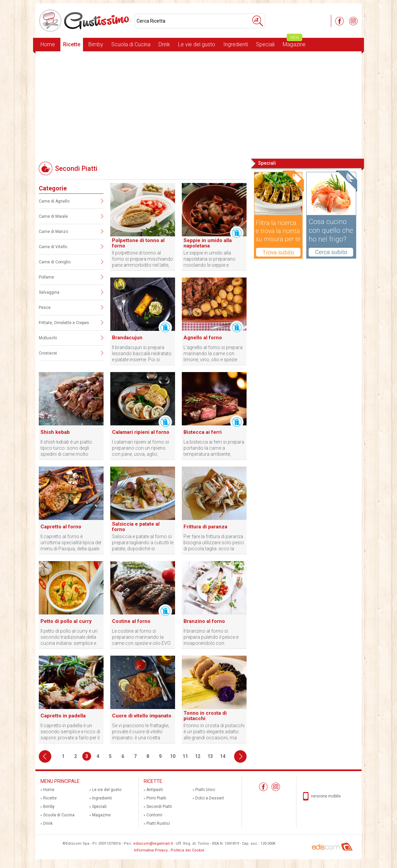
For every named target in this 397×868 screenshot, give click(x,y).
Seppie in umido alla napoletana (208, 243)
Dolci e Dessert (210, 798)
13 (210, 756)
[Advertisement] (198, 104)
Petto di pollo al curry (66, 621)
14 (223, 756)
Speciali (265, 44)
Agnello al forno (203, 338)
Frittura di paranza (205, 527)
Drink (164, 44)
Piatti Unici (205, 790)
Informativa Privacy (151, 850)
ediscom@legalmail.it (153, 844)
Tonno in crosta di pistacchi (205, 716)
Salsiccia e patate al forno (136, 527)
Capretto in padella (63, 716)
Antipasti (155, 790)
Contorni (154, 815)
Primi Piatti (156, 798)
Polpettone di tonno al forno (138, 243)
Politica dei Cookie (188, 850)
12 (198, 756)
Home (48, 44)
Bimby (96, 44)
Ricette (72, 44)
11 (185, 756)
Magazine (294, 43)
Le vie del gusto (197, 44)
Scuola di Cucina (131, 44)
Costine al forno (131, 621)
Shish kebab (55, 432)
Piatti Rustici (158, 823)
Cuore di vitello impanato (142, 716)
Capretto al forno (61, 527)
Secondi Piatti (159, 807)
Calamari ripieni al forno (141, 432)
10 (173, 756)
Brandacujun (127, 338)
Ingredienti (236, 44)
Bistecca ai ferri (203, 432)
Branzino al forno (204, 621)
